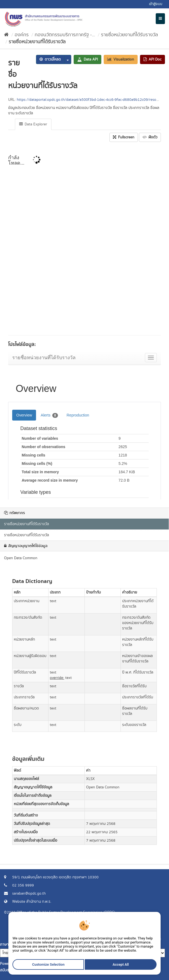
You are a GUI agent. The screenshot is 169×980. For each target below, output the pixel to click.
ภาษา (4, 945)
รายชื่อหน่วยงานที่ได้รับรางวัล (129, 35)
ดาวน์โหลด (50, 59)
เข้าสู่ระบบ (156, 4)
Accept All (119, 966)
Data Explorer (33, 124)
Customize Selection (49, 966)
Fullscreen (124, 137)
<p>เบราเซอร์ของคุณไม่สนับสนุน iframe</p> (84, 240)
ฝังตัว (150, 137)
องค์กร (22, 35)
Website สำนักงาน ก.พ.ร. (32, 902)
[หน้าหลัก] (6, 35)
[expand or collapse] (160, 19)
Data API (87, 59)
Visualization (121, 59)
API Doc (152, 59)
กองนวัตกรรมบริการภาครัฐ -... (65, 35)
